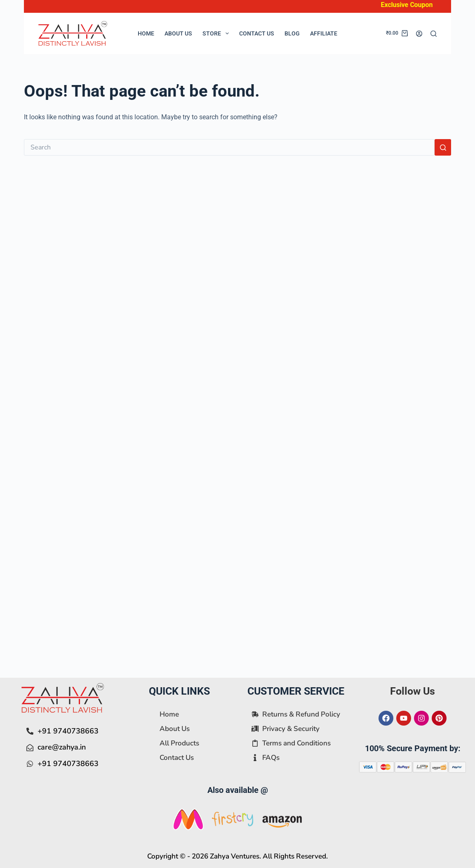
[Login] (419, 34)
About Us (178, 33)
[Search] (434, 34)
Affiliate (324, 33)
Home (146, 33)
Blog (292, 33)
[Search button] (443, 147)
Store (217, 33)
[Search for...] (229, 147)
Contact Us (257, 33)
